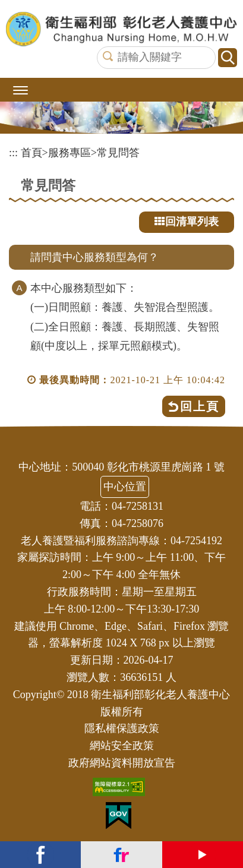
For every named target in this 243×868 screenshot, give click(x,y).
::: (13, 153)
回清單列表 (187, 222)
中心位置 (125, 487)
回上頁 (200, 406)
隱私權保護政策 (122, 728)
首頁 (31, 153)
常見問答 (118, 153)
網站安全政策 (122, 746)
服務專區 (70, 153)
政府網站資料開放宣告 (122, 763)
